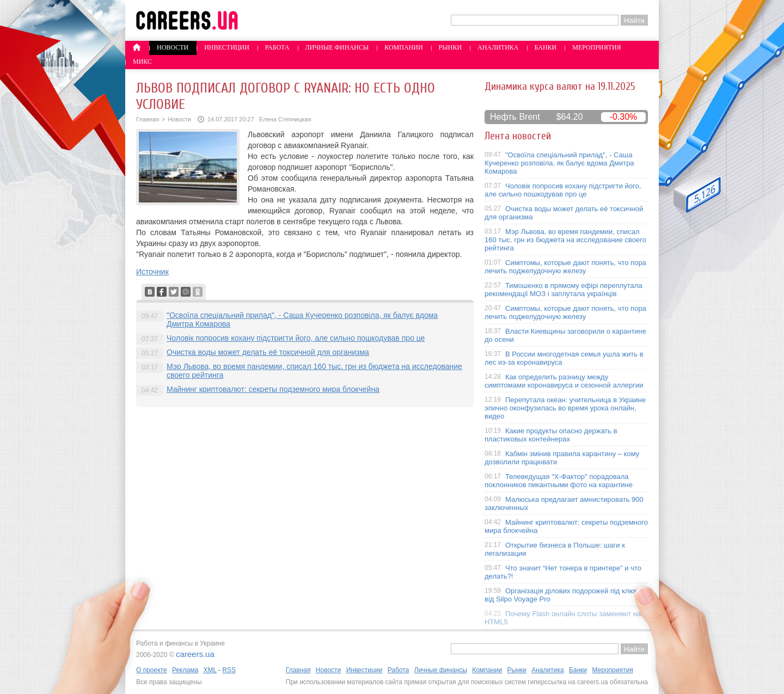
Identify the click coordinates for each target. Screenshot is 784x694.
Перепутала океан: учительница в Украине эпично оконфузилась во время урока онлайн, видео (565, 408)
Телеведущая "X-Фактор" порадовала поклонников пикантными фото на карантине (559, 481)
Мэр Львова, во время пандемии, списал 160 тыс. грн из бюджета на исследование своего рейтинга (565, 240)
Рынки (450, 47)
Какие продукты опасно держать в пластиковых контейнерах (551, 435)
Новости (173, 47)
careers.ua (195, 654)
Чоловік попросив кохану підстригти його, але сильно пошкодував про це (296, 338)
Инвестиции (227, 47)
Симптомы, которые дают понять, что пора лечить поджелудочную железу (565, 267)
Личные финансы (337, 47)
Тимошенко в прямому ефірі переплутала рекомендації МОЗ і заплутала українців (563, 290)
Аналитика (498, 47)
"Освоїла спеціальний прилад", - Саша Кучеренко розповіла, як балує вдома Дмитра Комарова (559, 163)
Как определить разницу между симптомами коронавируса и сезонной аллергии (564, 381)
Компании (403, 47)
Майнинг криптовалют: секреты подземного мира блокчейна (273, 389)
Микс (142, 62)
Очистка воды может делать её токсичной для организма (268, 352)
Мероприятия (597, 47)
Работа (277, 47)
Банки (546, 47)
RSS (229, 670)
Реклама (185, 670)
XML (210, 670)
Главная (148, 119)
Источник (152, 272)
